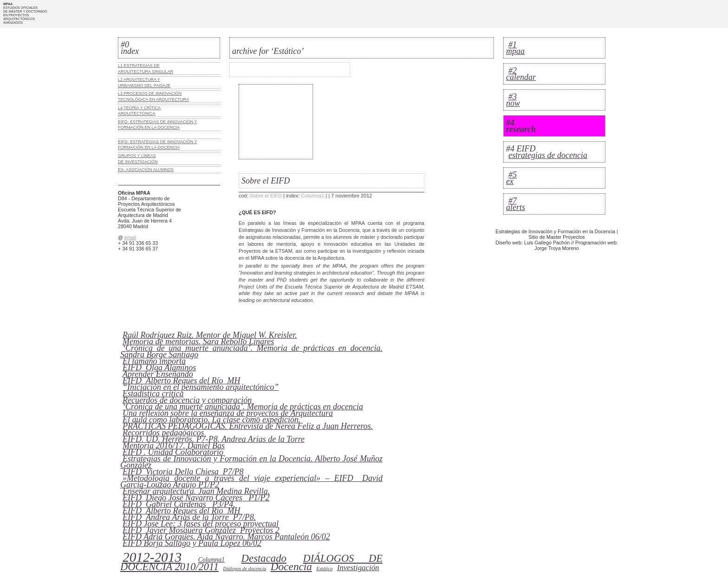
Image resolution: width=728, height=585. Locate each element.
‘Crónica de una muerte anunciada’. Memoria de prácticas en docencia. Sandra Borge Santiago (251, 351)
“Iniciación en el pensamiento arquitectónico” (201, 387)
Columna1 (312, 196)
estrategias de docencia (548, 155)
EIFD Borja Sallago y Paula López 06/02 (192, 543)
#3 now (513, 100)
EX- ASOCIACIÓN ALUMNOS (146, 170)
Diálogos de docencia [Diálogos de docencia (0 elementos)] (244, 569)
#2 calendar (521, 74)
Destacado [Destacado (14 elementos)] (264, 558)
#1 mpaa (515, 48)
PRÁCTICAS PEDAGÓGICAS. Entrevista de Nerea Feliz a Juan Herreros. (248, 426)
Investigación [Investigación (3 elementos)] (358, 568)
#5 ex (511, 178)
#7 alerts (516, 204)
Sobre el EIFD (266, 196)
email (130, 237)
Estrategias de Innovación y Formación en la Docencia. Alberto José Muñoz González (251, 462)
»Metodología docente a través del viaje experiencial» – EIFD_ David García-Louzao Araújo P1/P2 (251, 481)
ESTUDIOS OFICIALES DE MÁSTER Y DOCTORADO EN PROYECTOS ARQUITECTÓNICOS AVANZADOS (25, 15)
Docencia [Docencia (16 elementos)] (291, 566)
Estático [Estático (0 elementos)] (324, 569)
